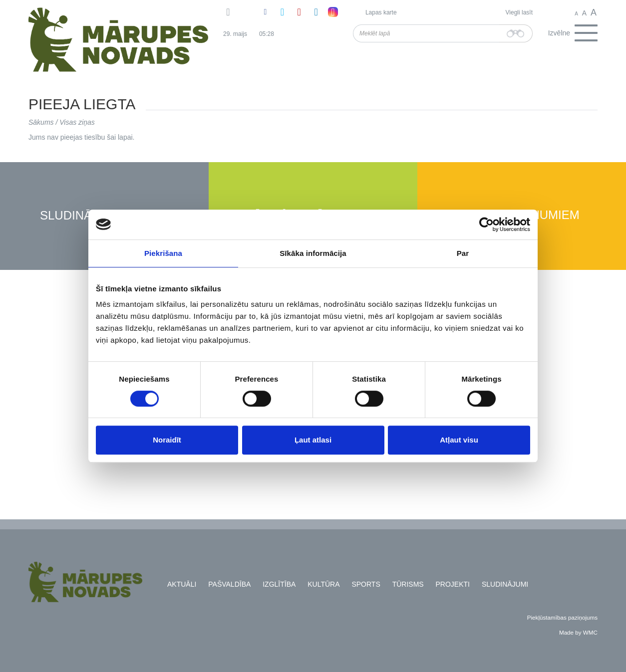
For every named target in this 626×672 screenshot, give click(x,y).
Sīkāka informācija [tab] (313, 253)
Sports (366, 584)
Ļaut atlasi (313, 440)
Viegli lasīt (519, 12)
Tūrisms (408, 584)
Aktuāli (182, 584)
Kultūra (323, 584)
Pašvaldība (229, 584)
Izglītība (279, 584)
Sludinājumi (80, 216)
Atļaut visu (459, 440)
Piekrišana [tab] (163, 253)
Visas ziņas (77, 122)
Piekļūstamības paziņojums (562, 617)
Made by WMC (578, 632)
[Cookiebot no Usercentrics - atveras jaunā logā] (486, 224)
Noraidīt (167, 440)
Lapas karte (381, 12)
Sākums (41, 122)
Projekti (453, 584)
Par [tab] (463, 253)
